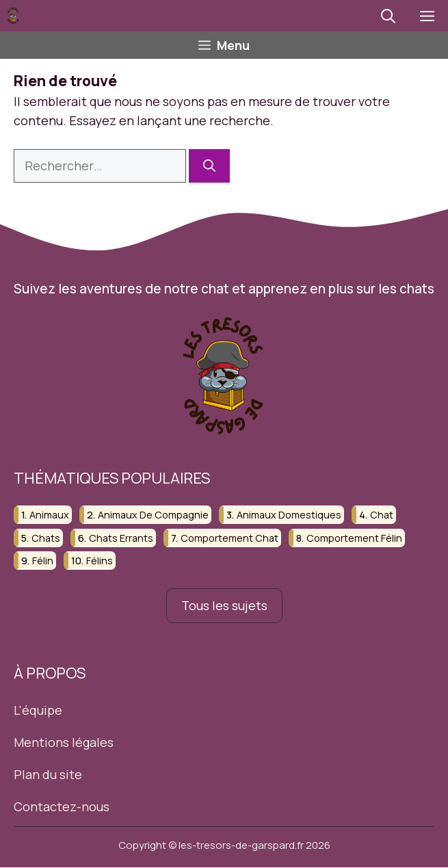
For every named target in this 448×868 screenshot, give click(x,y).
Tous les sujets (224, 605)
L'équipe (38, 710)
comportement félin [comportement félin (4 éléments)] (354, 538)
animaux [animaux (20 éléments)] (49, 515)
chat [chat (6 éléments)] (382, 515)
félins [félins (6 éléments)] (100, 561)
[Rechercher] (209, 166)
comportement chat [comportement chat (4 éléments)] (229, 538)
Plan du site (48, 774)
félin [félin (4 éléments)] (43, 561)
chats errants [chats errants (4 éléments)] (121, 538)
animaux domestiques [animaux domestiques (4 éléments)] (289, 515)
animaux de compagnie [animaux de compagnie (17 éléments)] (153, 515)
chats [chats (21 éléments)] (46, 538)
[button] (388, 16)
